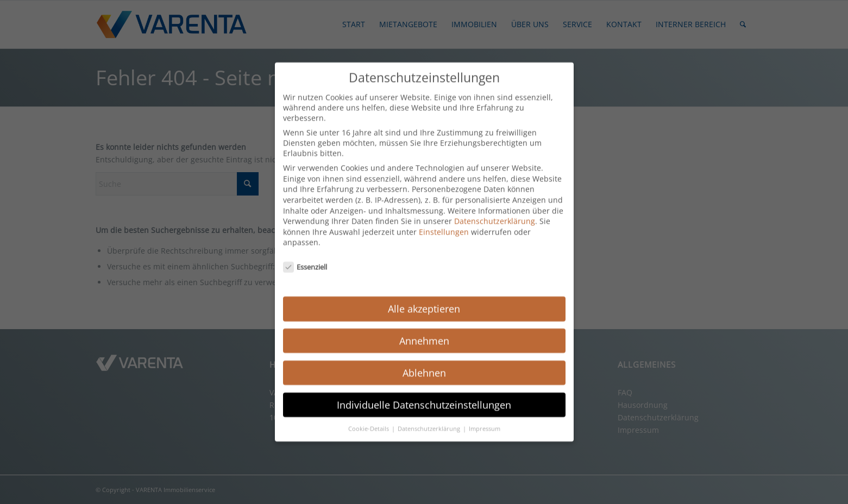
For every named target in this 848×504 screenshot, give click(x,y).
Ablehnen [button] (424, 360)
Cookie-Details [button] (369, 415)
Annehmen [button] (424, 327)
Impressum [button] (485, 415)
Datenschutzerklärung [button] (430, 415)
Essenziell (305, 254)
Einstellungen (444, 219)
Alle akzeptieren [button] (424, 295)
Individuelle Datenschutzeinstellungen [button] (424, 392)
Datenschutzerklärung (495, 208)
